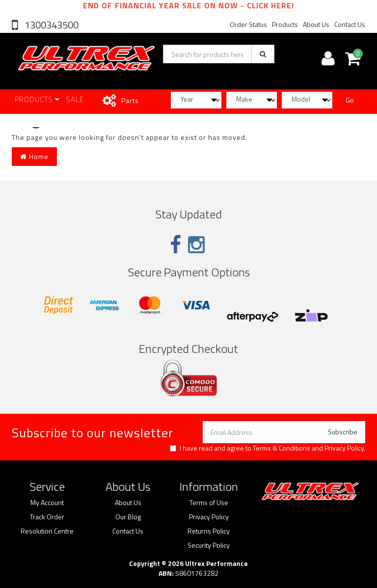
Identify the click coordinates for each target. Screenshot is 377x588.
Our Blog (128, 517)
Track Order (47, 517)
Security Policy (209, 545)
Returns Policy (209, 531)
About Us (316, 24)
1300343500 (51, 25)
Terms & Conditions (282, 448)
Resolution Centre (47, 531)
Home (34, 156)
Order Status (248, 24)
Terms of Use (209, 503)
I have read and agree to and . (268, 448)
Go (350, 100)
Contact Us (350, 24)
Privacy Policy (344, 448)
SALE (75, 99)
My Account (47, 503)
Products (285, 24)
